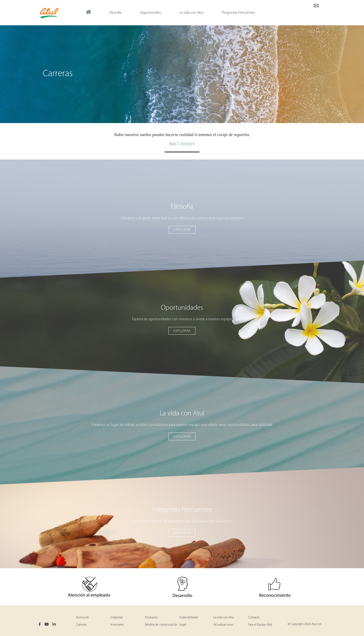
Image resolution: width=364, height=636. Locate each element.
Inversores (117, 625)
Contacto (254, 618)
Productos (151, 618)
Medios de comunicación (161, 625)
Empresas (117, 618)
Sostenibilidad (188, 618)
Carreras (81, 625)
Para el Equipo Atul (260, 625)
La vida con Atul (224, 618)
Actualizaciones (223, 625)
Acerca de (83, 618)
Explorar (182, 230)
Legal (183, 625)
